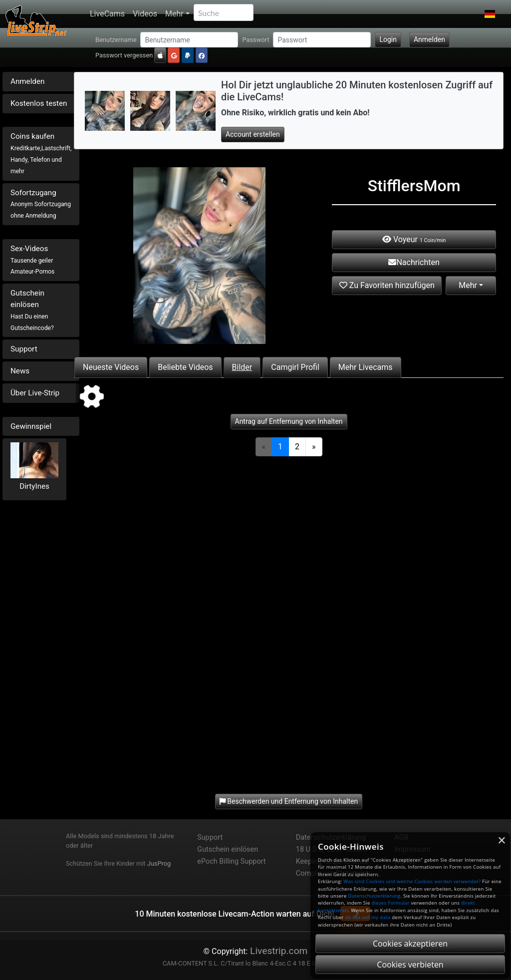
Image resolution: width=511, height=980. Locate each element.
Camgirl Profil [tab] (295, 367)
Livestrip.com (277, 951)
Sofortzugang (41, 204)
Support (24, 349)
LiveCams (107, 14)
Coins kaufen (41, 153)
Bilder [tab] (242, 367)
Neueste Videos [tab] (111, 367)
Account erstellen (253, 134)
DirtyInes (34, 486)
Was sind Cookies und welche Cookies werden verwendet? (412, 881)
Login (388, 39)
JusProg (159, 863)
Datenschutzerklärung (374, 896)
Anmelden (429, 39)
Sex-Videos (32, 260)
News (20, 371)
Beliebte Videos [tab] (185, 367)
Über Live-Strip (35, 393)
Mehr (174, 14)
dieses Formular (390, 903)
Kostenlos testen (39, 103)
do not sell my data (368, 917)
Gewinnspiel (31, 426)
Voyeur (414, 239)
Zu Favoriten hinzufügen (387, 285)
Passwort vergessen (124, 55)
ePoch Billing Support (231, 861)
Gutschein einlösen (32, 310)
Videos (145, 14)
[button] (490, 14)
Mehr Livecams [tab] (366, 367)
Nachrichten (414, 262)
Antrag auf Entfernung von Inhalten (289, 421)
